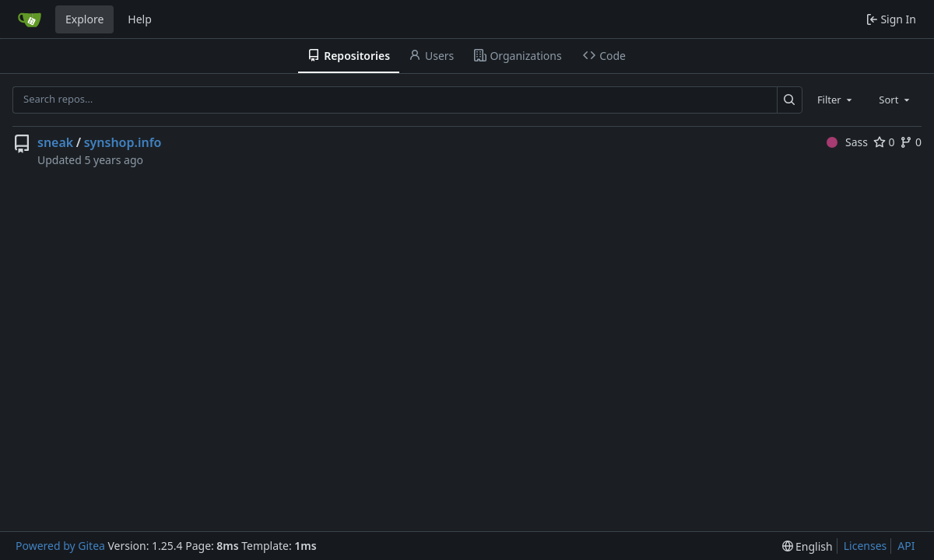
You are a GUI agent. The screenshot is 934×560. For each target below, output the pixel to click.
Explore (84, 19)
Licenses (866, 546)
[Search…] (790, 100)
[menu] (808, 546)
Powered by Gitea (60, 546)
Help (140, 19)
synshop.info (123, 142)
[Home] (30, 19)
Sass (847, 142)
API (906, 546)
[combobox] (836, 100)
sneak (55, 142)
